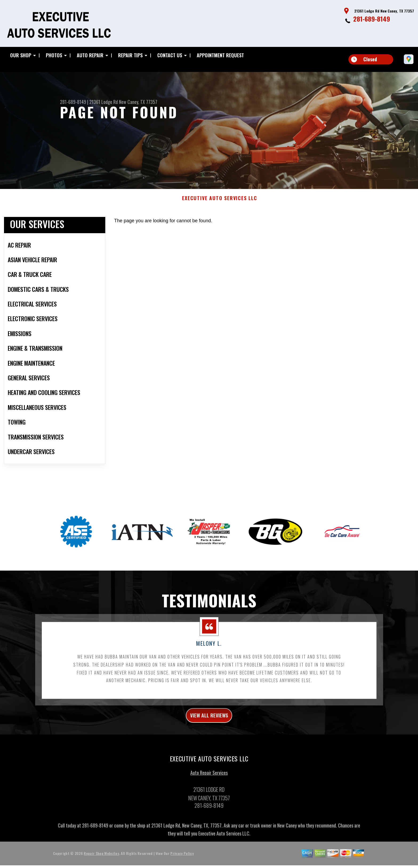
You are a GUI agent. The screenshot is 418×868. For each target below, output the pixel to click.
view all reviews (209, 724)
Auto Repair (90, 55)
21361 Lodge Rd (104, 102)
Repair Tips (130, 55)
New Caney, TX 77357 (138, 102)
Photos (54, 55)
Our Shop (21, 55)
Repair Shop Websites (101, 864)
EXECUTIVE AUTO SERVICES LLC (220, 206)
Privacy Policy (182, 864)
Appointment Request (220, 55)
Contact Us (170, 55)
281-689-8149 (372, 19)
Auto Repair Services (209, 783)
